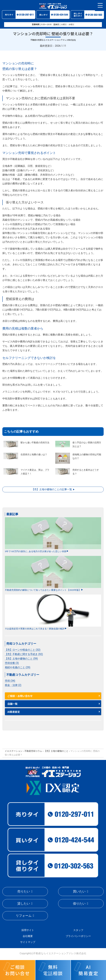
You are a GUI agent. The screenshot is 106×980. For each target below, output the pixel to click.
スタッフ (78, 930)
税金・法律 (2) (13, 685)
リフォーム (24, 916)
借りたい (79, 904)
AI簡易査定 (14, 712)
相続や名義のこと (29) (18, 667)
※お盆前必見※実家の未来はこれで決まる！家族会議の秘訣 (53, 612)
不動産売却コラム (33, 751)
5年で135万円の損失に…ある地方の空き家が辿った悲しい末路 (53, 535)
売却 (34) (10, 681)
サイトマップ (28, 942)
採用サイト (28, 930)
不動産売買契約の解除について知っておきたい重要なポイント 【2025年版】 (53, 574)
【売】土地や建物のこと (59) (21, 659)
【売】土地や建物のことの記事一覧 (52, 489)
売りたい (24, 891)
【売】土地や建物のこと (56, 751)
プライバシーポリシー (78, 936)
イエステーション (14, 751)
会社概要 (28, 936)
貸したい (24, 904)
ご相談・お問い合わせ (20, 696)
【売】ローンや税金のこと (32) (23, 650)
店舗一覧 (12, 704)
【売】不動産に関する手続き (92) (24, 654)
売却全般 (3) (12, 663)
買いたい (79, 891)
